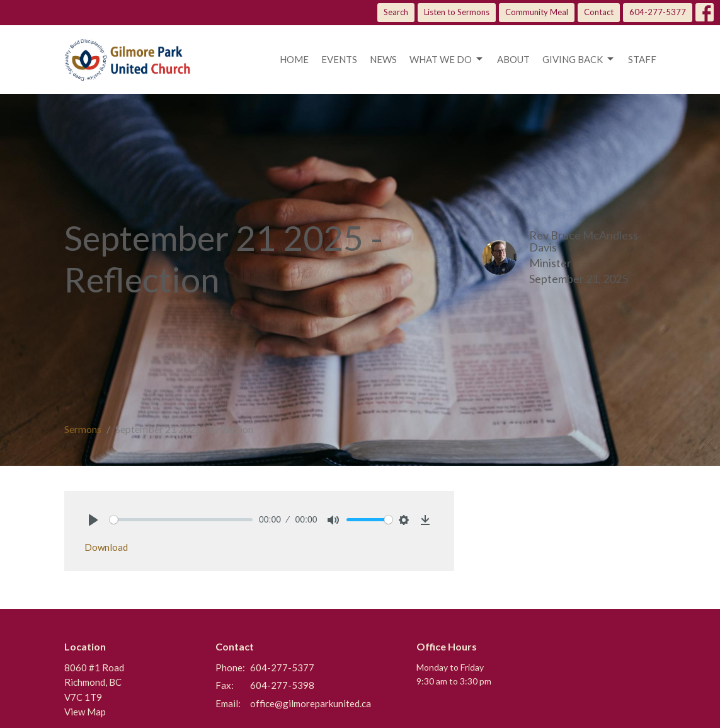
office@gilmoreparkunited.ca (311, 703)
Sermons (83, 429)
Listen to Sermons (457, 12)
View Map (85, 712)
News (383, 59)
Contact (599, 12)
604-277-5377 (658, 12)
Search (396, 12)
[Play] (93, 520)
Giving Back (579, 59)
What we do (447, 59)
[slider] (181, 520)
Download (106, 547)
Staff (642, 59)
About (513, 59)
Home (294, 59)
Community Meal (537, 12)
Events (339, 59)
